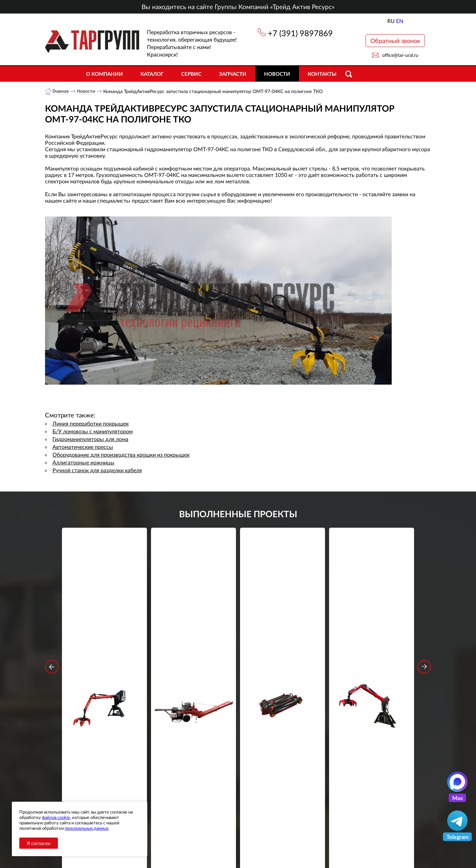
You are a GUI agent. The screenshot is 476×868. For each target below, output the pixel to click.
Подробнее (104, 657)
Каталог (152, 74)
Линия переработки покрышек (91, 424)
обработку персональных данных (175, 755)
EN (400, 21)
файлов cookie (56, 817)
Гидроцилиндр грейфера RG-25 (283, 627)
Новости (277, 74)
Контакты (322, 74)
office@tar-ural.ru (400, 55)
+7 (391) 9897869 (300, 33)
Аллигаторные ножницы (83, 463)
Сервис (191, 74)
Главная (61, 91)
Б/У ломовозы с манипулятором (93, 431)
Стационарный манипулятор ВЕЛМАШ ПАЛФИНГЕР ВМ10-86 (105, 632)
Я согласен (39, 843)
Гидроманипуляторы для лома (90, 439)
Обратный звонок (395, 41)
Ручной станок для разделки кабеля (97, 470)
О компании (104, 74)
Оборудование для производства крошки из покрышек (121, 455)
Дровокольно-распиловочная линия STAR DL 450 (193, 632)
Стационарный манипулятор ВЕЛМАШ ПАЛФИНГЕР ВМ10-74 (372, 632)
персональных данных (86, 828)
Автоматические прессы (83, 447)
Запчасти (233, 74)
